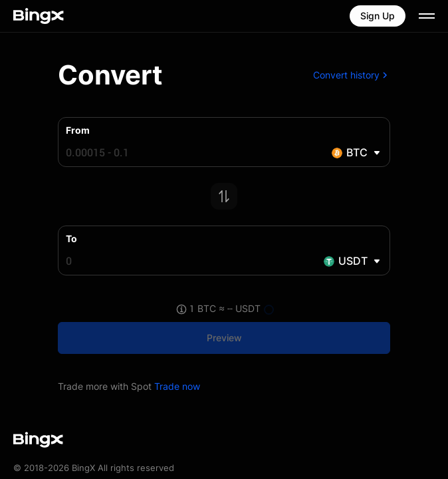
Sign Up (378, 16)
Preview (224, 338)
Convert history (352, 75)
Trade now (177, 386)
